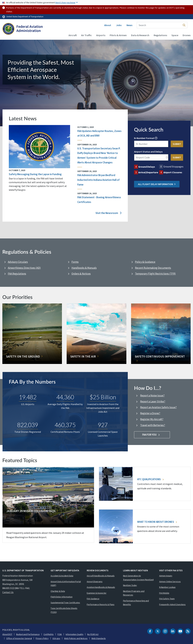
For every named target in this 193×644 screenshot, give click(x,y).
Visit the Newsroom (109, 213)
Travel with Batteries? (153, 425)
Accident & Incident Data (62, 576)
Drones (187, 35)
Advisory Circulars (18, 262)
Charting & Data (58, 591)
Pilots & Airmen (118, 35)
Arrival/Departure (148, 172)
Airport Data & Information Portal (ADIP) (66, 583)
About (108, 25)
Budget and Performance (28, 634)
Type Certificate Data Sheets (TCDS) (64, 610)
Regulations (160, 35)
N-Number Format (144, 138)
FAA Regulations (17, 274)
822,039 (28, 425)
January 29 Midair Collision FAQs (31, 511)
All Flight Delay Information (157, 184)
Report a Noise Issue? (152, 396)
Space (175, 35)
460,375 (65, 425)
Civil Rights (49, 634)
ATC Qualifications (150, 479)
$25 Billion (103, 397)
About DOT (7, 634)
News (129, 25)
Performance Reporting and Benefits (136, 603)
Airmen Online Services (170, 581)
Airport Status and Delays (148, 152)
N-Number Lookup (167, 587)
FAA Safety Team (167, 599)
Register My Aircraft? (152, 419)
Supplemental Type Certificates (65, 603)
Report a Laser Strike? (153, 401)
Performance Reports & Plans (101, 604)
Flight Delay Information (62, 597)
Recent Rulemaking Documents (153, 268)
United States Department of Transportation (25, 16)
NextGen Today (130, 585)
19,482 (28, 397)
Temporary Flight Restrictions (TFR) (155, 274)
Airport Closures (173, 172)
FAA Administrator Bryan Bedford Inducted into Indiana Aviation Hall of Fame (98, 180)
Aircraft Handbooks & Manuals (101, 576)
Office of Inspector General (19, 638)
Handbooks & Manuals (84, 268)
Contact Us (8, 592)
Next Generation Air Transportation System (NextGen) (138, 578)
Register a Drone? (150, 413)
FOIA (60, 634)
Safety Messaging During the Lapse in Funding (35, 174)
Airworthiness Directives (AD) (24, 268)
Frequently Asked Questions (172, 604)
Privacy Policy (42, 638)
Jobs (119, 25)
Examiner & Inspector (97, 593)
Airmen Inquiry (166, 576)
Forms (75, 262)
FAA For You (152, 435)
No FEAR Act (93, 634)
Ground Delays (147, 167)
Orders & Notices (81, 274)
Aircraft (73, 35)
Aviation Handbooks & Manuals (101, 587)
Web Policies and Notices (76, 638)
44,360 (65, 397)
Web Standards (99, 638)
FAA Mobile (164, 593)
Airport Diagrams (95, 581)
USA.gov (56, 638)
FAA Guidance (93, 599)
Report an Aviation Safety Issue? (158, 407)
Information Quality (74, 634)
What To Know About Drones (157, 522)
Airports (101, 35)
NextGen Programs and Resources (134, 593)
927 (103, 425)
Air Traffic (86, 35)
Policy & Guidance (145, 262)
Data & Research (140, 35)
